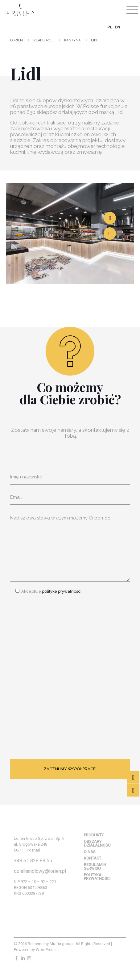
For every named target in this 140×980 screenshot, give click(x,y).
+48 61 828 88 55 (33, 861)
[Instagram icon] (29, 958)
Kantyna (72, 40)
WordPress (46, 950)
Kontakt (93, 858)
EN (117, 27)
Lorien (16, 40)
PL (110, 27)
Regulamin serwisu (95, 866)
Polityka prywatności (97, 877)
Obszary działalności (98, 843)
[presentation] (57, 674)
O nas (90, 852)
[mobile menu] (132, 9)
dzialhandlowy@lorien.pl (40, 871)
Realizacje (43, 40)
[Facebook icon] (16, 958)
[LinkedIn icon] (23, 958)
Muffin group (61, 944)
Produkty (94, 835)
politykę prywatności (61, 591)
